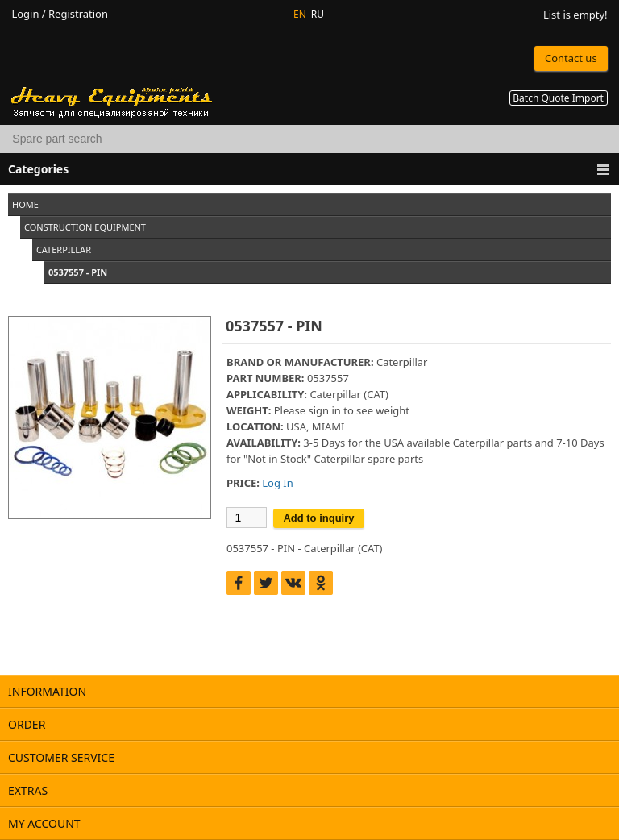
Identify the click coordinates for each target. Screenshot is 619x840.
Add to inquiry (318, 518)
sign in (324, 410)
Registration (78, 14)
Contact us (571, 58)
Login (25, 14)
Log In (277, 483)
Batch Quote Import (558, 98)
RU (318, 14)
